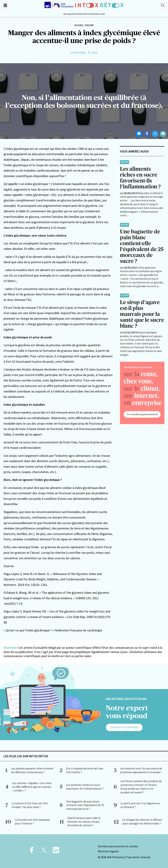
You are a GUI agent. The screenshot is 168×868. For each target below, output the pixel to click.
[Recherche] (163, 5)
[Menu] (5, 5)
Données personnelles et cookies (118, 846)
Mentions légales (108, 851)
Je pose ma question (124, 727)
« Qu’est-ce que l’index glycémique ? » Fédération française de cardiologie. (53, 630)
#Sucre (89, 25)
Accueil (79, 25)
